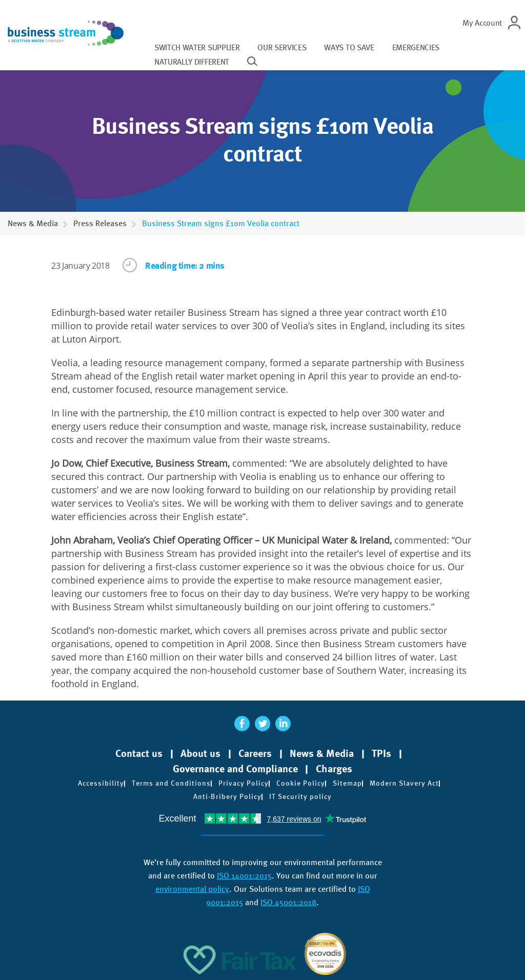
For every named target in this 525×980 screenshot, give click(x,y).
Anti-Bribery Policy (227, 796)
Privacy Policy (244, 783)
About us (200, 753)
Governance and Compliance (235, 769)
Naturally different (192, 62)
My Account (482, 23)
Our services (282, 47)
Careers (255, 753)
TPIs (381, 753)
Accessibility (101, 783)
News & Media (33, 223)
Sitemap (347, 783)
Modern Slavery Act (404, 783)
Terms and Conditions (171, 783)
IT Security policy (300, 796)
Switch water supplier (197, 47)
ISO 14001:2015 (244, 876)
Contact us (139, 753)
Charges (334, 769)
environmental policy (192, 889)
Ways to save (349, 47)
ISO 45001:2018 (288, 902)
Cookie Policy (301, 783)
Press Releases (100, 223)
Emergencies (416, 47)
